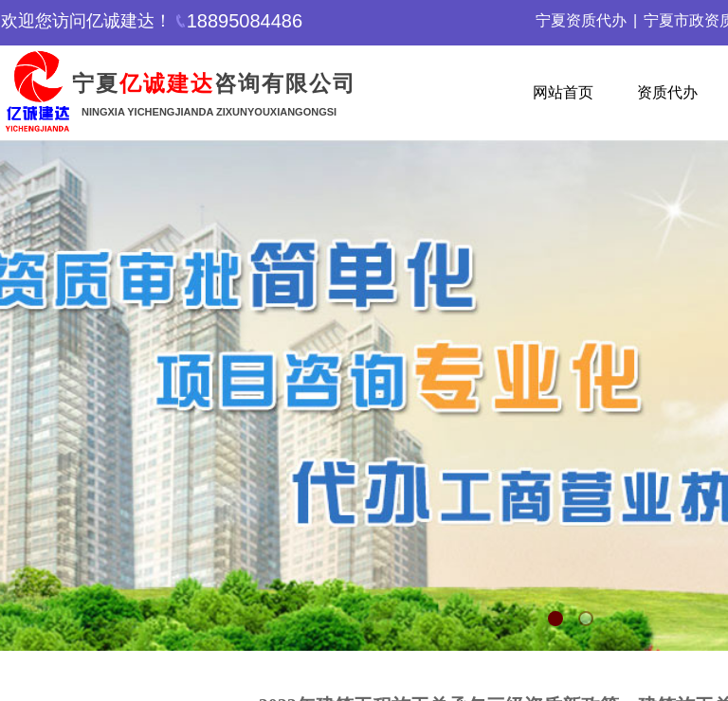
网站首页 (563, 92)
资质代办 (667, 92)
